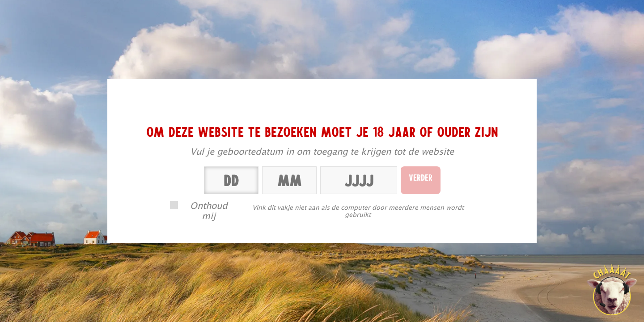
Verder (421, 177)
